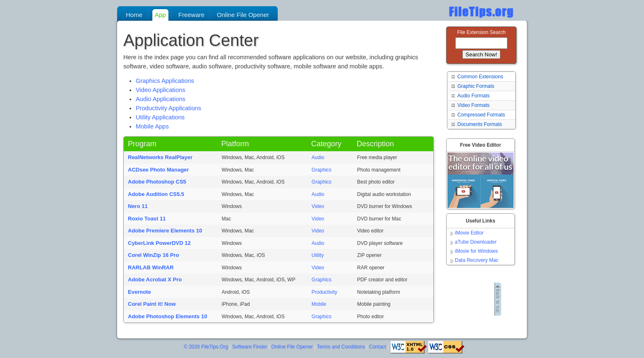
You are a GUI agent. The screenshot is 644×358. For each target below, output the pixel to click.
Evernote (139, 292)
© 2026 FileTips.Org (206, 347)
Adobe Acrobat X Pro (155, 279)
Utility (318, 255)
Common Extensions (480, 77)
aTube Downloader (476, 242)
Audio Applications (161, 99)
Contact (378, 347)
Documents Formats (480, 124)
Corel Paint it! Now (152, 304)
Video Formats (473, 105)
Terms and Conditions (341, 347)
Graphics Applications (165, 81)
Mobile (319, 304)
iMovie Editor (469, 233)
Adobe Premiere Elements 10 (165, 231)
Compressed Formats (481, 115)
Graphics (322, 170)
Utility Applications (160, 117)
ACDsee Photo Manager (158, 170)
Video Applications (161, 90)
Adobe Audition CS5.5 (156, 194)
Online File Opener (292, 347)
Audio (318, 157)
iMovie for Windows (476, 251)
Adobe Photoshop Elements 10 (167, 316)
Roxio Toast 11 (147, 219)
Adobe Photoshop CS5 (157, 182)
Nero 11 (138, 206)
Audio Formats (473, 96)
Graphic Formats (476, 86)
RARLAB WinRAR (151, 267)
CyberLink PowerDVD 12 (159, 243)
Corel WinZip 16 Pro (153, 255)
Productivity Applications (168, 108)
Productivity (324, 292)
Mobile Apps (152, 126)
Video (318, 206)
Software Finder (250, 347)
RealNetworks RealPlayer (160, 157)
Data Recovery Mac (477, 260)
